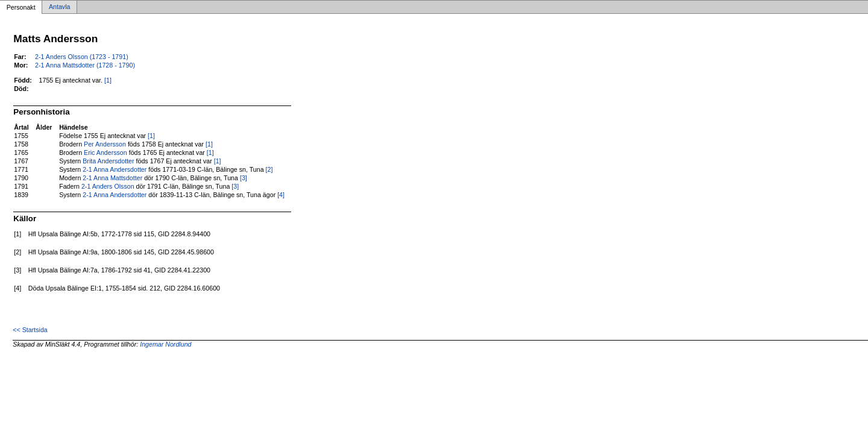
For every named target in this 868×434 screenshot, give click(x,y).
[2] (269, 169)
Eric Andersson (105, 153)
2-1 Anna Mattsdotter (112, 178)
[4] (281, 195)
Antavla (60, 7)
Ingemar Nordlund (165, 344)
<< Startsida (30, 330)
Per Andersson (105, 144)
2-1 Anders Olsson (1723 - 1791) (82, 57)
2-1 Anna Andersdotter (115, 169)
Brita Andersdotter (108, 161)
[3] (244, 178)
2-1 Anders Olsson (108, 186)
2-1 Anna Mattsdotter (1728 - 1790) (85, 65)
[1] (108, 80)
